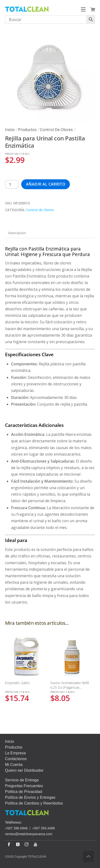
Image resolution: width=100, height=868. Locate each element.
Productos (27, 130)
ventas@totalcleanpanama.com (29, 834)
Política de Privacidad (24, 792)
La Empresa (15, 753)
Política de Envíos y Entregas (30, 797)
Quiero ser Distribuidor (24, 770)
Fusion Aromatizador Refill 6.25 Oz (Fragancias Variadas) (70, 687)
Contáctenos (16, 759)
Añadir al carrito (46, 184)
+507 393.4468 (44, 828)
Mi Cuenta (14, 765)
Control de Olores (56, 130)
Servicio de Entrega (22, 780)
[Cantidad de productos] (12, 184)
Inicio (10, 130)
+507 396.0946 (16, 828)
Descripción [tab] (17, 233)
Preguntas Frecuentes (24, 786)
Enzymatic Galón (17, 683)
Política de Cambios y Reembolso (34, 803)
